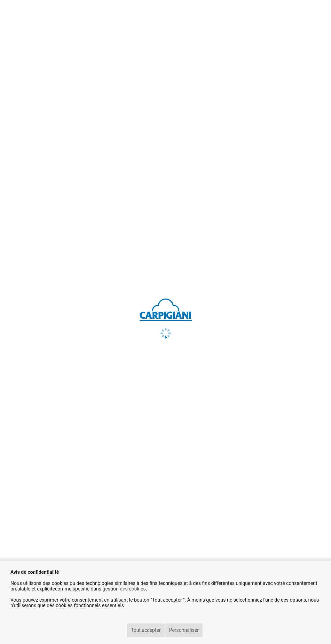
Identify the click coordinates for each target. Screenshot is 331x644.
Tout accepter (146, 630)
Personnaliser (184, 630)
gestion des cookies (124, 589)
